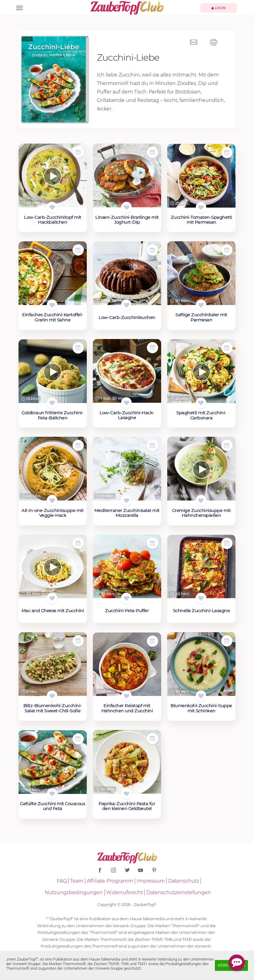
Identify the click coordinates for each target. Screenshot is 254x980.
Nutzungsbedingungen (74, 892)
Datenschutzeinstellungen (179, 892)
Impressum (151, 881)
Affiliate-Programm (110, 881)
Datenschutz (184, 881)
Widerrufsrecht (125, 892)
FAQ (62, 881)
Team (77, 881)
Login (219, 8)
